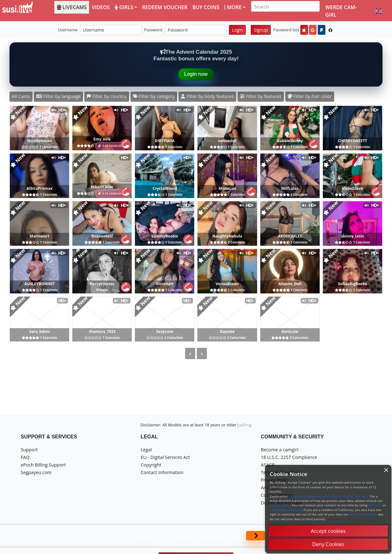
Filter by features (261, 96)
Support (29, 450)
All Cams (21, 96)
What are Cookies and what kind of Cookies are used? (329, 496)
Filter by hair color (310, 96)
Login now (196, 74)
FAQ (25, 457)
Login (237, 30)
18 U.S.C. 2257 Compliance (289, 457)
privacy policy (280, 505)
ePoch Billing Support (43, 465)
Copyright (151, 465)
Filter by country (107, 96)
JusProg (245, 425)
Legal (146, 450)
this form (375, 505)
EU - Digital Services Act (166, 457)
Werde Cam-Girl (341, 11)
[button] (379, 11)
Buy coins (206, 7)
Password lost (286, 30)
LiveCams (72, 7)
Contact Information (162, 472)
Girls (124, 7)
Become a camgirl (280, 450)
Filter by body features (207, 96)
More (233, 7)
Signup (261, 30)
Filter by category (154, 96)
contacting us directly (286, 510)
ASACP (268, 465)
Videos (101, 7)
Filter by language (58, 96)
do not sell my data (363, 514)
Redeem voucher (165, 7)
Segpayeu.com (36, 472)
